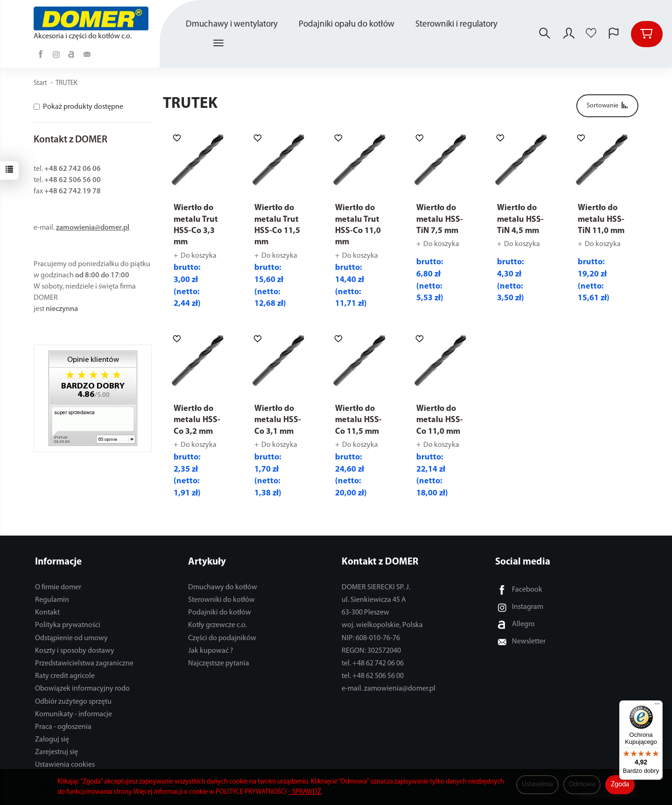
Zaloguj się (52, 740)
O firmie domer (58, 587)
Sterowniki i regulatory (456, 25)
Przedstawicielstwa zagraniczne (84, 664)
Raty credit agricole (65, 676)
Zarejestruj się (56, 752)
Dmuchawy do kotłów (223, 587)
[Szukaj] (545, 34)
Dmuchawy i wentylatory (232, 25)
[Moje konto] (569, 34)
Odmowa (582, 785)
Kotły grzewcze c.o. (217, 625)
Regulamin (52, 600)
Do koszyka (199, 256)
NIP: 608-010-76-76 (371, 638)
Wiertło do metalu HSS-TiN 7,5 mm (440, 219)
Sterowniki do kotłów (221, 600)
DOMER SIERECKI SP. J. (376, 587)
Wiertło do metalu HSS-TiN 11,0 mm (601, 219)
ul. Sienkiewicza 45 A (374, 600)
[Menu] (657, 706)
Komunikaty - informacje (73, 714)
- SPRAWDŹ (305, 792)
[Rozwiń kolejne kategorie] (218, 43)
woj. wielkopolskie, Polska (382, 625)
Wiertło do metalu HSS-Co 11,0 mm (440, 420)
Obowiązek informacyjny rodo (82, 689)
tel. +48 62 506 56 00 (373, 676)
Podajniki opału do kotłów (346, 25)
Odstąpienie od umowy (71, 638)
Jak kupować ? (211, 651)
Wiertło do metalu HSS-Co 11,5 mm (358, 420)
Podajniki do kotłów (220, 613)
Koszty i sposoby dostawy (75, 651)
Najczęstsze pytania (219, 664)
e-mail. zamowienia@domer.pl (388, 689)
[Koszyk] (647, 34)
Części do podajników (222, 638)
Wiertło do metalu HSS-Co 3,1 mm (278, 420)
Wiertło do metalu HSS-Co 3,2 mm (197, 420)
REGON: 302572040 (371, 651)
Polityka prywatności (68, 625)
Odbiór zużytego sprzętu (73, 702)
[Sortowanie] (607, 106)
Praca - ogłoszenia (63, 727)
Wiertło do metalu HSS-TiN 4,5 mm (520, 219)
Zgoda (620, 785)
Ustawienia (537, 785)
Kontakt (47, 613)
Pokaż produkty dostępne (78, 107)
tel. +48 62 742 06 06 (373, 664)
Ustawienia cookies (65, 765)
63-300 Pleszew (365, 613)
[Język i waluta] (614, 34)
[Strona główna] (93, 18)
